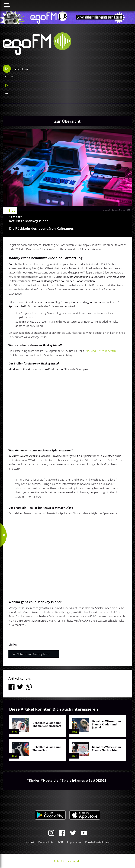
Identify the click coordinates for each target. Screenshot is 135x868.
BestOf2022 (97, 780)
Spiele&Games (73, 780)
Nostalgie (51, 780)
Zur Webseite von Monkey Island (31, 654)
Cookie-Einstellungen (98, 842)
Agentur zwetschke (72, 861)
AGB (60, 842)
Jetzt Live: (16, 69)
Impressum (74, 842)
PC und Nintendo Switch (102, 351)
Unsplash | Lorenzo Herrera (114, 210)
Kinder (34, 780)
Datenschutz (46, 842)
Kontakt (29, 842)
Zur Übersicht (67, 121)
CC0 (129, 210)
